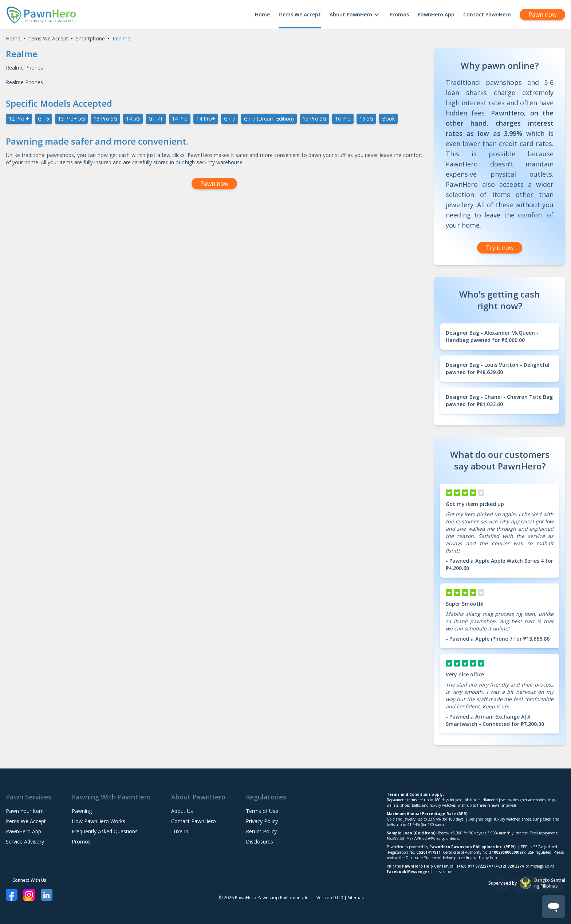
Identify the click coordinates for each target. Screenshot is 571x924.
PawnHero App (436, 14)
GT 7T (156, 119)
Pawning (82, 811)
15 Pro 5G (314, 119)
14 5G (133, 119)
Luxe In (180, 831)
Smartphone (90, 38)
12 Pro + (19, 119)
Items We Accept (300, 14)
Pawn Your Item (25, 811)
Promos (399, 14)
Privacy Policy (262, 821)
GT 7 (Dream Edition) (269, 119)
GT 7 (230, 119)
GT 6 (44, 119)
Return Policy (261, 831)
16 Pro (343, 119)
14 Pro (180, 119)
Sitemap (356, 898)
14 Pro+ (206, 119)
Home (262, 14)
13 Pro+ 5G (71, 119)
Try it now (500, 248)
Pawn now (542, 15)
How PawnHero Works (99, 821)
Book (388, 119)
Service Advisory (25, 842)
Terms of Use (262, 811)
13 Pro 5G (105, 119)
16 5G (366, 119)
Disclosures (259, 842)
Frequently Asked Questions (105, 831)
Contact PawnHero (487, 14)
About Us (182, 811)
